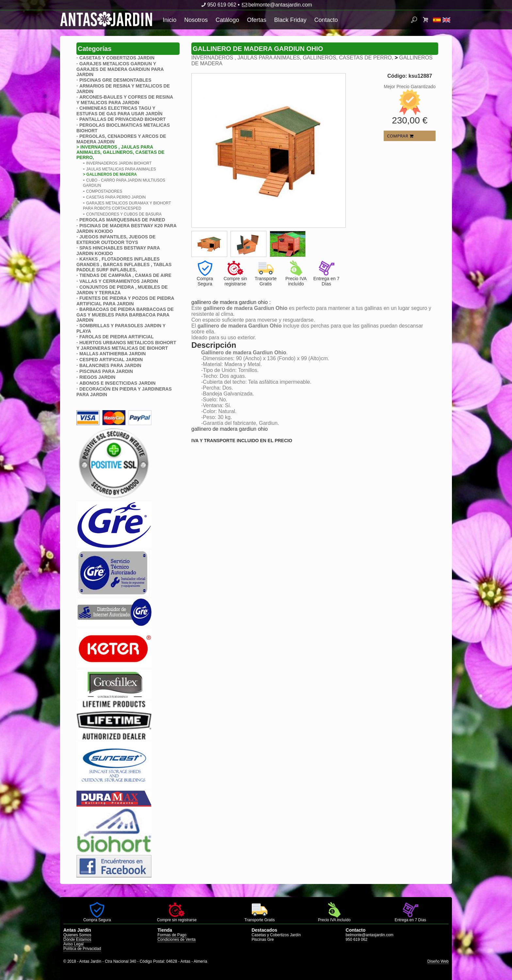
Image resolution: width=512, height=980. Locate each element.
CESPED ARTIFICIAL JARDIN (111, 360)
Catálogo (227, 20)
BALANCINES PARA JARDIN (110, 365)
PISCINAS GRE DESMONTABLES (115, 80)
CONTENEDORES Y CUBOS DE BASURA (124, 214)
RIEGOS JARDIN (97, 377)
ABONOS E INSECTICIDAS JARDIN (117, 383)
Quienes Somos (77, 935)
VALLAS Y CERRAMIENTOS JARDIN (119, 281)
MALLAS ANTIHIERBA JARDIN (113, 354)
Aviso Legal (73, 944)
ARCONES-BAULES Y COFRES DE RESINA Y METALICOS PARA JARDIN (125, 100)
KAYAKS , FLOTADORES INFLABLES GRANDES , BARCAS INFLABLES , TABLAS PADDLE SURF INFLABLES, (124, 264)
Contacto (326, 20)
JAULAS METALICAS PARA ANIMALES (121, 169)
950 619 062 (218, 5)
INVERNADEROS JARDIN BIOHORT (119, 163)
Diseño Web (438, 961)
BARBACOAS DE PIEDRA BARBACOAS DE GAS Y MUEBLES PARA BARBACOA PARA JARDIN (125, 315)
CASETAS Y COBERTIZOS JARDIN (117, 58)
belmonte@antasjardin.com (276, 5)
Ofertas (256, 20)
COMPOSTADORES (104, 191)
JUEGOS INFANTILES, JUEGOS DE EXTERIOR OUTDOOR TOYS (116, 240)
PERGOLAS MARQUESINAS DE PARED (122, 220)
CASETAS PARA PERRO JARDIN (116, 197)
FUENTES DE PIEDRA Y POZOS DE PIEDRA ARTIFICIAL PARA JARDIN (125, 301)
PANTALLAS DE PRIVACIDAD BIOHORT (122, 119)
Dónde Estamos (77, 940)
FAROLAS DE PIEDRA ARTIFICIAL (117, 337)
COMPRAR (400, 136)
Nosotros (196, 20)
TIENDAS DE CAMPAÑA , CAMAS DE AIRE (125, 275)
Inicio (169, 20)
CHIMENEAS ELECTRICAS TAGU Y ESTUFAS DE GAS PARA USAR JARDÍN (120, 111)
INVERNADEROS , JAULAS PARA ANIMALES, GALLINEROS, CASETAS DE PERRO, (293, 58)
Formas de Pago (172, 935)
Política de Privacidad (82, 949)
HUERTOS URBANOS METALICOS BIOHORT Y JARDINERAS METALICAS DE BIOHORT (126, 345)
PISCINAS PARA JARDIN (106, 371)
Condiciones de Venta (176, 940)
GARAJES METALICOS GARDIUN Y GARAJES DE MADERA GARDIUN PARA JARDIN (120, 69)
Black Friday (290, 20)
